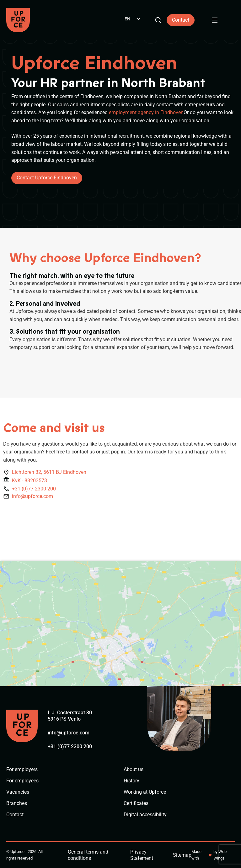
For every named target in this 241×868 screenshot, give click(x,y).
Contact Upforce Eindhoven (47, 178)
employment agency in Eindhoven (146, 112)
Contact (181, 20)
